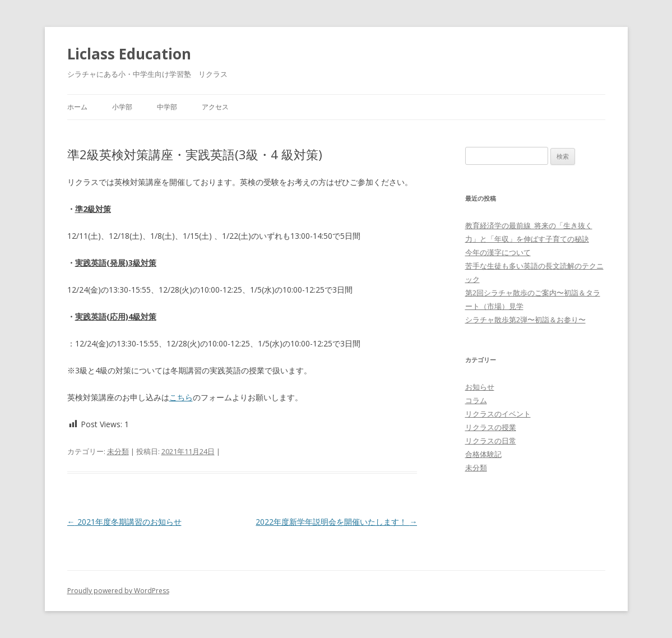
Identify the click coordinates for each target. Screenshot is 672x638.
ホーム (77, 107)
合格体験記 (483, 454)
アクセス (215, 107)
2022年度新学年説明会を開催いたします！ (336, 522)
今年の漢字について (498, 252)
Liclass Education (129, 54)
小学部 (122, 107)
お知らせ (480, 387)
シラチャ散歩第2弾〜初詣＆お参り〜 (525, 320)
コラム (476, 400)
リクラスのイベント (498, 414)
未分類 (118, 451)
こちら (181, 397)
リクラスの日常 (491, 441)
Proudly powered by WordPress (118, 591)
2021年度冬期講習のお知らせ (124, 522)
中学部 (167, 107)
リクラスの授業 (491, 427)
